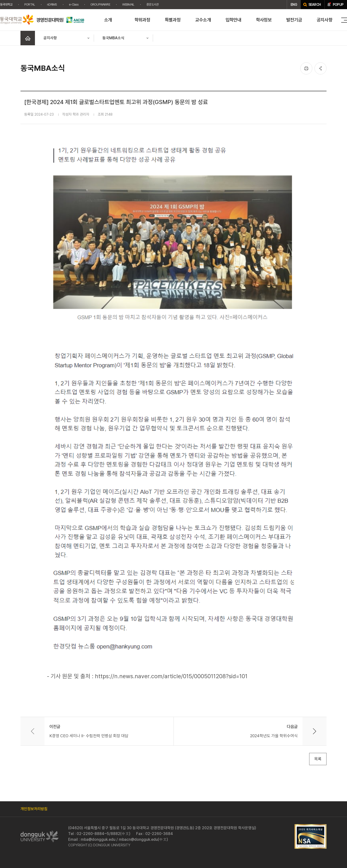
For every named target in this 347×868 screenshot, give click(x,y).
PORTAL (30, 4)
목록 (318, 759)
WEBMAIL (128, 4)
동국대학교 (6, 4)
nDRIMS (52, 4)
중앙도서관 (152, 4)
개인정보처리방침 (34, 809)
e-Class (73, 4)
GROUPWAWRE (100, 4)
